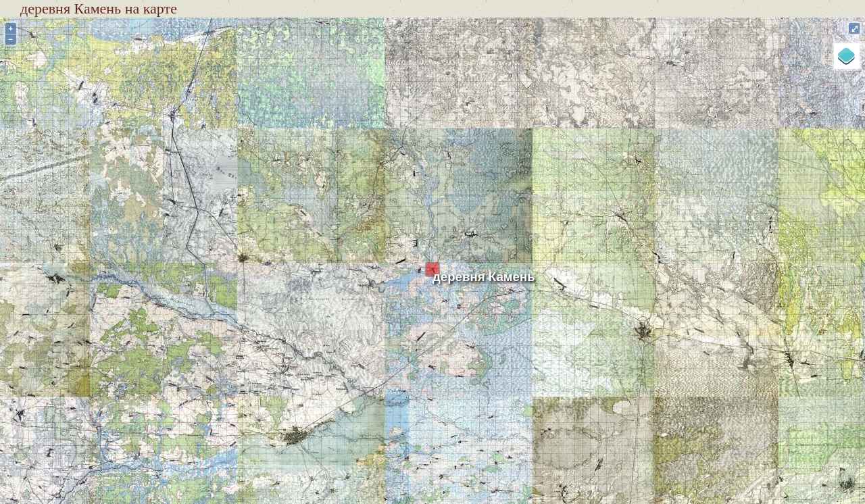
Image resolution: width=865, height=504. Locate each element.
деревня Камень (484, 277)
